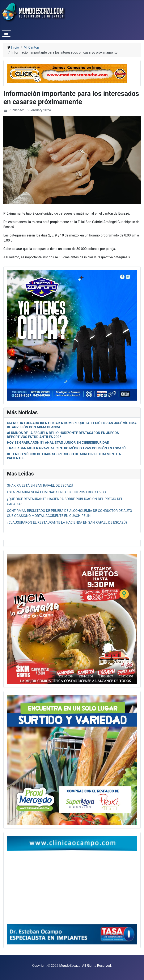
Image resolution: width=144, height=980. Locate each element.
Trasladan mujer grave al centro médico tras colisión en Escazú (66, 448)
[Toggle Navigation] (6, 33)
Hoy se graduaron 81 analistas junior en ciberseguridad (58, 443)
